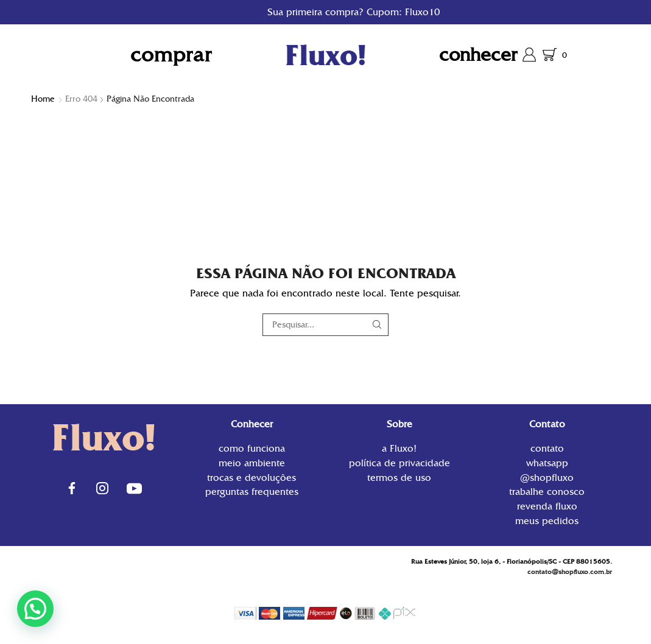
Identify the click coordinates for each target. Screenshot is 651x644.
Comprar (171, 54)
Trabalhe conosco (547, 492)
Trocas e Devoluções (252, 478)
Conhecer (478, 54)
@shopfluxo (547, 478)
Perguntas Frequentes (252, 491)
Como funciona (252, 450)
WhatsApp (547, 463)
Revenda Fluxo (547, 506)
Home (43, 99)
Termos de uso (399, 477)
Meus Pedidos (547, 520)
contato (547, 450)
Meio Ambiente (252, 463)
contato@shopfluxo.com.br (570, 572)
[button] (35, 609)
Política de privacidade (399, 463)
